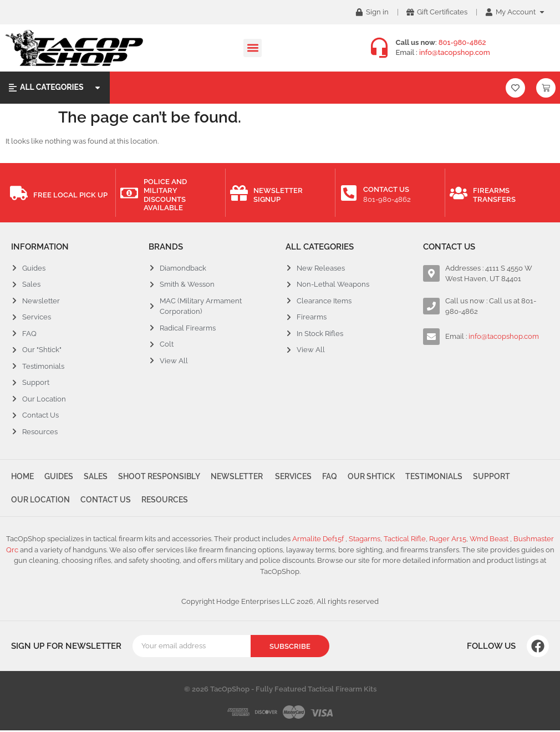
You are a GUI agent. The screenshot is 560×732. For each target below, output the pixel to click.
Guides (59, 477)
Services (295, 477)
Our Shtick (375, 477)
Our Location (40, 501)
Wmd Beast (490, 541)
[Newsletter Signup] (239, 193)
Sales (97, 477)
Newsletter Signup (278, 195)
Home (22, 477)
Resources (166, 501)
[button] (253, 48)
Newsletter (239, 477)
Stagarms (365, 541)
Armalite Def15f (319, 541)
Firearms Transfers (494, 195)
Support (497, 477)
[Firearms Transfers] (459, 193)
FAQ (333, 477)
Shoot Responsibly (161, 477)
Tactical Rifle (405, 541)
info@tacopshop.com (455, 52)
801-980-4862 (462, 42)
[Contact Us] (349, 193)
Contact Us (386, 189)
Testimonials (438, 477)
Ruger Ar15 (448, 541)
